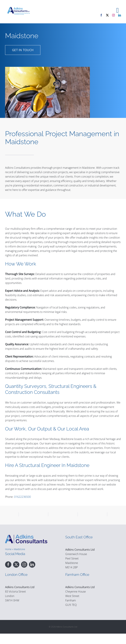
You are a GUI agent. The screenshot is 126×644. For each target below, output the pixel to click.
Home (8, 560)
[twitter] (107, 15)
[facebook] (101, 15)
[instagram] (113, 15)
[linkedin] (120, 15)
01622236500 (22, 497)
